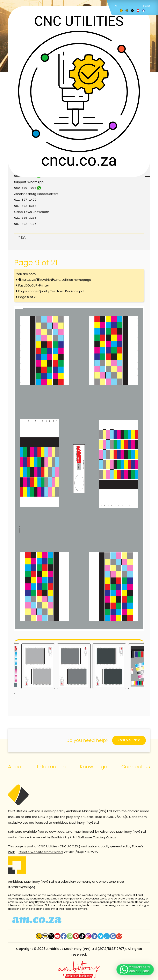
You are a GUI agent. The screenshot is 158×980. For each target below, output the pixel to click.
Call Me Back (129, 739)
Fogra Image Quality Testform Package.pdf (51, 290)
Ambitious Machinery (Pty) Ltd (71, 948)
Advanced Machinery (116, 830)
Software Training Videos (97, 836)
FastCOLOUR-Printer (34, 284)
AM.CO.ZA (29, 278)
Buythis (45, 278)
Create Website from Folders (41, 851)
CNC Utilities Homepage (73, 278)
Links (20, 236)
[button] (135, 970)
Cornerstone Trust (110, 880)
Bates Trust (93, 816)
